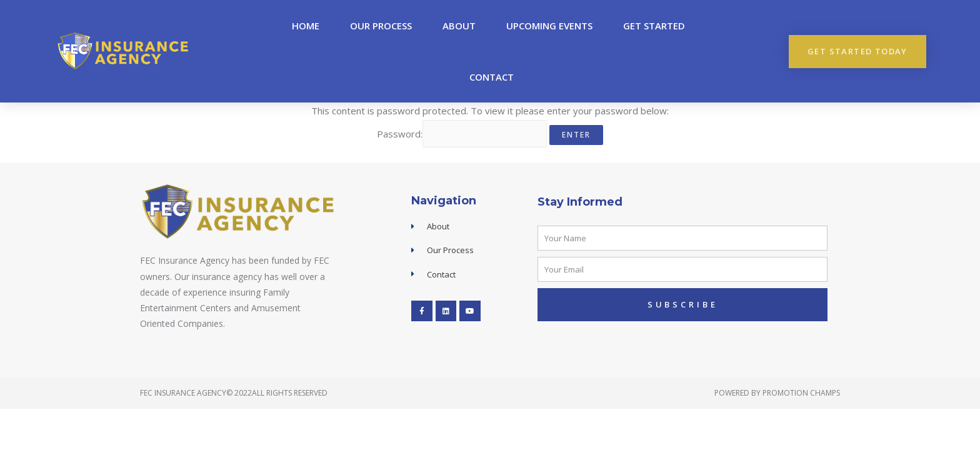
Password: (462, 134)
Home (306, 26)
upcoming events (549, 26)
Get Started (654, 26)
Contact (492, 77)
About (459, 26)
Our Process (381, 26)
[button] (857, 52)
